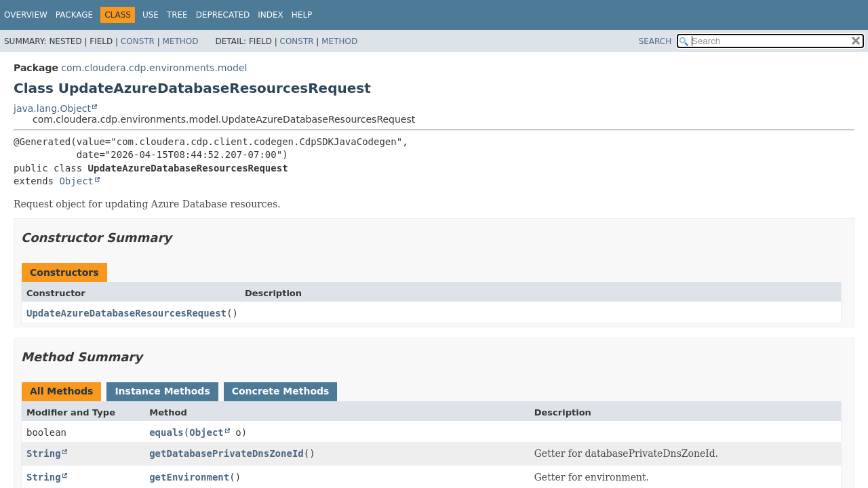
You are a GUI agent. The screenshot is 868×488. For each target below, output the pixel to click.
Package (74, 15)
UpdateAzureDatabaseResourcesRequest (126, 313)
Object (76, 181)
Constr (138, 41)
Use (151, 15)
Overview (26, 15)
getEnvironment (189, 477)
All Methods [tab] (61, 391)
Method (181, 41)
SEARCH (655, 41)
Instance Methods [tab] (162, 391)
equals (166, 432)
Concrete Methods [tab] (281, 391)
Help (302, 15)
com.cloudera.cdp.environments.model (154, 68)
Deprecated (223, 15)
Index (271, 15)
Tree (177, 15)
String (44, 453)
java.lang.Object (52, 108)
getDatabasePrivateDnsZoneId (226, 453)
